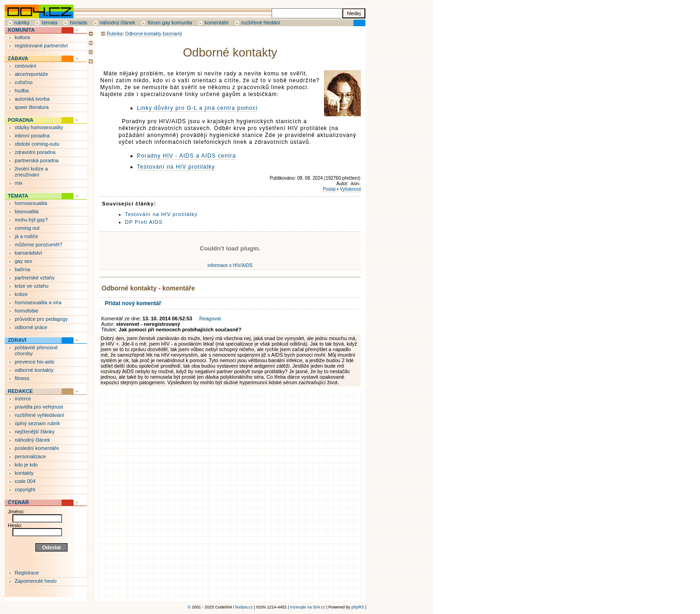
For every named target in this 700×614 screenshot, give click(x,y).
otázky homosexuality (39, 127)
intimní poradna (32, 136)
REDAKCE (20, 391)
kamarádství (28, 253)
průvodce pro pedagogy (41, 319)
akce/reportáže (31, 74)
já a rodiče (26, 236)
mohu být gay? (31, 220)
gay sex (23, 261)
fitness (22, 378)
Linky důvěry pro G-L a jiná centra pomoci (197, 108)
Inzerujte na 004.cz (307, 607)
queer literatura (32, 107)
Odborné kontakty (143, 34)
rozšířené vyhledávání (40, 415)
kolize (21, 294)
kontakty (24, 473)
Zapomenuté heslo (36, 581)
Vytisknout (350, 189)
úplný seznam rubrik (37, 423)
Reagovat (210, 318)
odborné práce (31, 327)
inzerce (23, 398)
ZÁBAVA (18, 58)
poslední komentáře (37, 448)
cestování (26, 66)
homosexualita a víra (38, 302)
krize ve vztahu (31, 286)
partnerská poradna (37, 160)
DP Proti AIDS (144, 222)
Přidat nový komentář (133, 303)
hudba (22, 91)
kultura (22, 37)
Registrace (27, 573)
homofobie (26, 311)
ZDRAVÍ (17, 340)
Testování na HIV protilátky (176, 167)
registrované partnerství (41, 45)
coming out (27, 228)
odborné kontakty (34, 370)
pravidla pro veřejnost (39, 407)
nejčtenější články (35, 432)
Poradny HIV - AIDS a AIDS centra (186, 156)
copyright (25, 489)
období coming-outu (37, 144)
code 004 (25, 481)
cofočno (24, 82)
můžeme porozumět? (38, 244)
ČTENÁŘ (18, 502)
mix (19, 183)
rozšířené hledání (261, 23)
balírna (23, 269)
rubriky (22, 23)
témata (50, 23)
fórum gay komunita (170, 23)
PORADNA (21, 120)
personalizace (30, 456)
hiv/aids (78, 23)
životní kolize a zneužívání (31, 172)
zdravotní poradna (35, 152)
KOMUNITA (21, 30)
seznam (172, 34)
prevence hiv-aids (34, 362)
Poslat (329, 189)
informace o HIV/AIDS (230, 265)
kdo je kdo (26, 465)
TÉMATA (18, 196)
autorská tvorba (32, 99)
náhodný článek (117, 23)
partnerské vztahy (35, 278)
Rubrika (114, 34)
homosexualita (31, 203)
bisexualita (27, 211)
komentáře (216, 23)
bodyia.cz (244, 607)
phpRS (358, 607)
